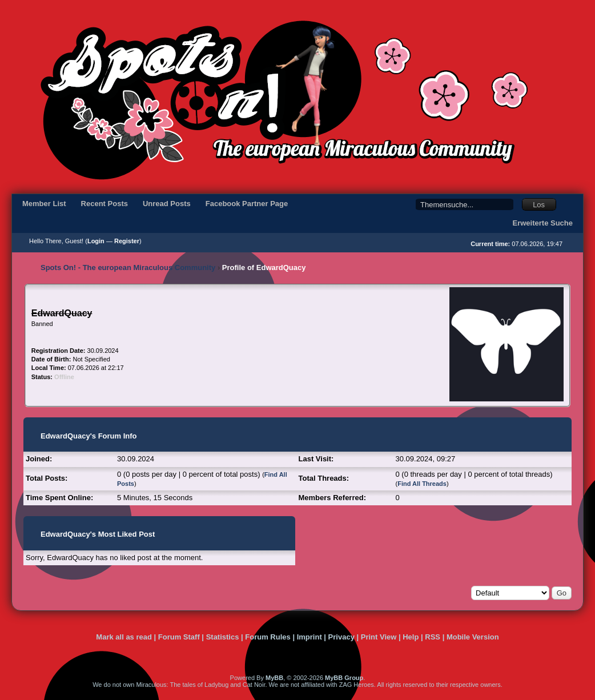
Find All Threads (422, 484)
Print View (379, 637)
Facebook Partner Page (247, 204)
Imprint (309, 637)
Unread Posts (167, 204)
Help (411, 637)
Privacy (341, 637)
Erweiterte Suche (543, 223)
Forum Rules (268, 637)
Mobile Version (473, 637)
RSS (433, 637)
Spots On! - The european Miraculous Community (128, 267)
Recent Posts (104, 204)
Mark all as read (124, 637)
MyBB (274, 678)
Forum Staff (179, 637)
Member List (44, 204)
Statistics (223, 637)
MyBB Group (344, 678)
